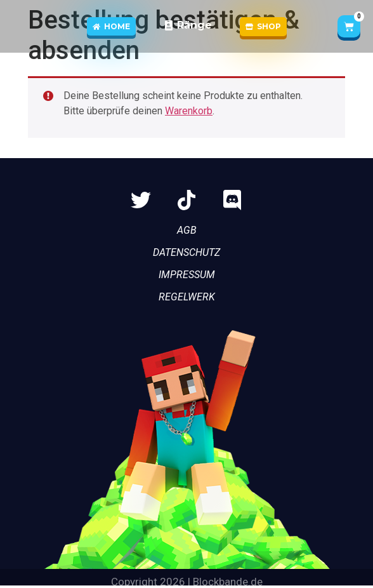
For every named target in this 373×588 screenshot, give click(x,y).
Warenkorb (189, 111)
